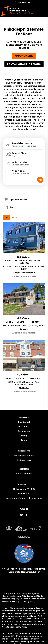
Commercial (24, 431)
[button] (22, 515)
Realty (24, 436)
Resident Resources (24, 456)
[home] (17, 11)
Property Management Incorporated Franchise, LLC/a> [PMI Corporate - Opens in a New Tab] (27, 570)
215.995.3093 (25, 3)
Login (24, 440)
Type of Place (19, 153)
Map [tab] (15, 217)
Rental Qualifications (24, 64)
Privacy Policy (29, 601)
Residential (24, 422)
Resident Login (24, 460)
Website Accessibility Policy (14, 627)
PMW (7, 601)
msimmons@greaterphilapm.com (24, 498)
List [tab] (6, 217)
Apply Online (24, 56)
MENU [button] (45, 11)
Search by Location (23, 143)
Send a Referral (24, 474)
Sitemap (16, 601)
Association (24, 427)
